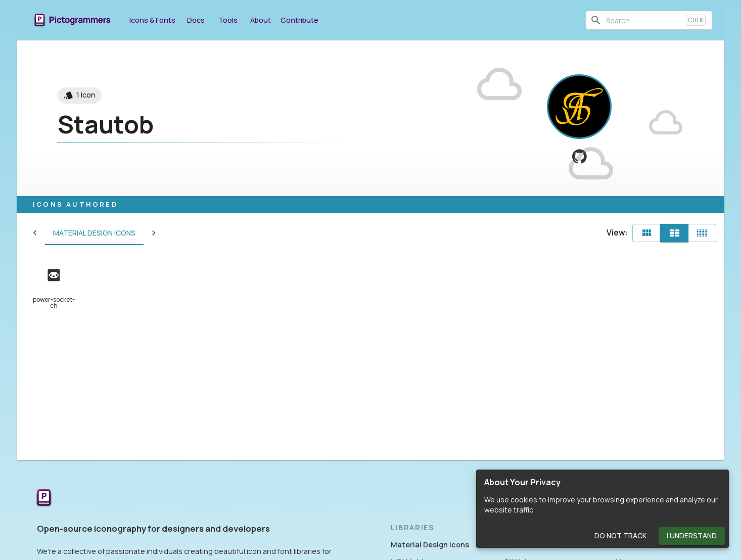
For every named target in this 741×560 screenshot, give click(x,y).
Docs (196, 20)
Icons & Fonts (152, 20)
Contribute (299, 20)
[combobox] (644, 20)
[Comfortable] (674, 233)
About (260, 20)
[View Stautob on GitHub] (580, 156)
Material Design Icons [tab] (74, 233)
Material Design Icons (430, 545)
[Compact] (702, 233)
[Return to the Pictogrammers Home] (44, 499)
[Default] (646, 233)
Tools (228, 20)
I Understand (692, 536)
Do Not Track (620, 536)
